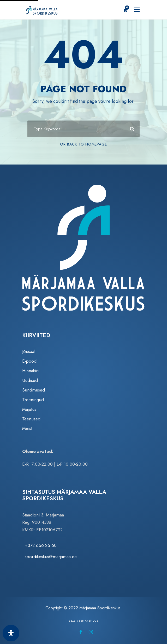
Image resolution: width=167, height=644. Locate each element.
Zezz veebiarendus (84, 621)
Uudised (30, 380)
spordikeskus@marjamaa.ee (51, 557)
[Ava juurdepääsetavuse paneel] (11, 633)
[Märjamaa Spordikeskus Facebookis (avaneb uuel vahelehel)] (81, 632)
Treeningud (33, 400)
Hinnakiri (30, 371)
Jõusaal (29, 351)
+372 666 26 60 (41, 545)
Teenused (31, 419)
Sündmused (34, 390)
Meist (27, 428)
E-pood (29, 361)
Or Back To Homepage (83, 144)
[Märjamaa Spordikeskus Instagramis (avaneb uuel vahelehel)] (91, 632)
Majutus (29, 409)
